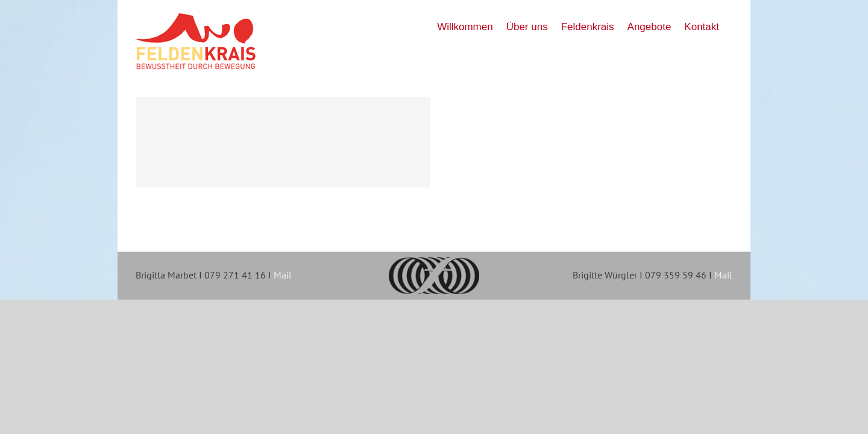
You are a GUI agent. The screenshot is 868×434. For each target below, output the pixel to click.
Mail (283, 275)
